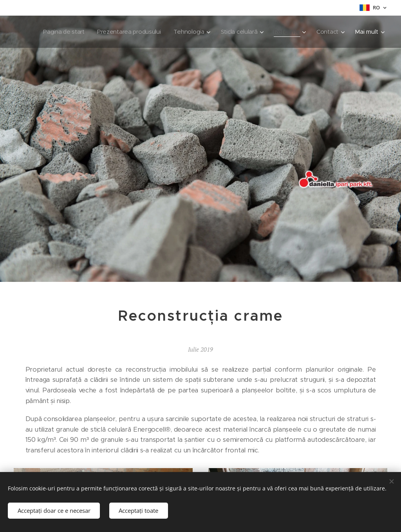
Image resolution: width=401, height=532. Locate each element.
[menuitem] (97, 32)
